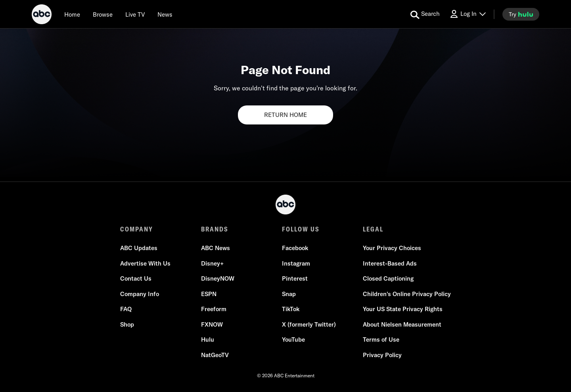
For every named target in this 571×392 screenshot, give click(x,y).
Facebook (295, 248)
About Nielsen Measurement (402, 324)
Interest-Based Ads (390, 263)
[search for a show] (425, 14)
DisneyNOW (218, 278)
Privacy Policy (382, 355)
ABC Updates (139, 248)
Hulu (208, 339)
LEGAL (373, 229)
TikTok (291, 309)
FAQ (126, 309)
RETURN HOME (285, 115)
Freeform (214, 309)
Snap (289, 294)
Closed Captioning (388, 278)
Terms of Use (381, 339)
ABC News (216, 248)
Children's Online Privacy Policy (407, 294)
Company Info (140, 294)
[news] (165, 14)
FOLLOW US (301, 229)
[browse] (103, 14)
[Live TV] (135, 14)
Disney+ (212, 263)
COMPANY (137, 229)
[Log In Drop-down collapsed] (468, 14)
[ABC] (42, 15)
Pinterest (295, 278)
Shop (127, 324)
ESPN (209, 294)
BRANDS (215, 229)
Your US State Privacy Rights (403, 309)
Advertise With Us (145, 263)
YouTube (293, 339)
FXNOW (212, 324)
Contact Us (136, 278)
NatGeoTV (215, 355)
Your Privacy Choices (392, 248)
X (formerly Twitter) (309, 324)
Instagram (296, 263)
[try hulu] (521, 14)
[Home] (72, 14)
